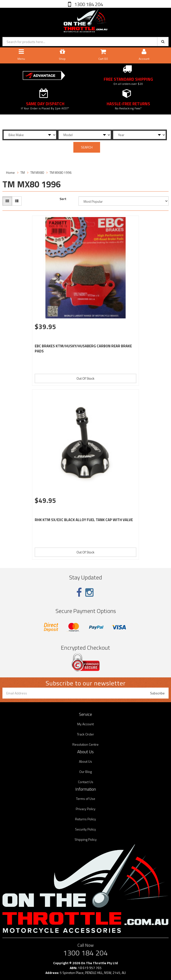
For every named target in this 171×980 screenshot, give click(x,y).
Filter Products (18, 159)
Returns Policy (85, 819)
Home (10, 172)
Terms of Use (86, 799)
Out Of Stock (85, 378)
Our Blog (85, 772)
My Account (85, 724)
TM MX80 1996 (61, 172)
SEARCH (87, 147)
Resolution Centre (85, 744)
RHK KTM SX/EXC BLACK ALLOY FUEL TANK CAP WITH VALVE (84, 520)
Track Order (85, 734)
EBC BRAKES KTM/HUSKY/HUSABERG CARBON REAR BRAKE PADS (83, 349)
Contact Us (86, 782)
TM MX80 (37, 172)
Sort (63, 199)
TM (23, 172)
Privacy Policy (86, 809)
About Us (85, 761)
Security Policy (85, 829)
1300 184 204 (88, 4)
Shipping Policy (86, 839)
